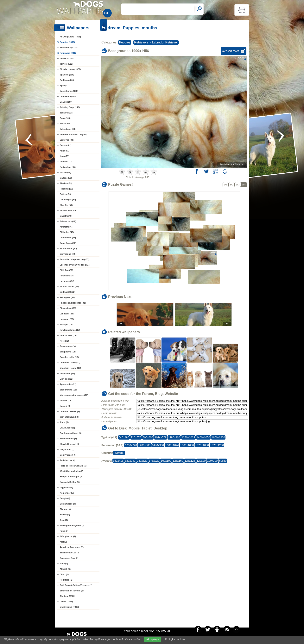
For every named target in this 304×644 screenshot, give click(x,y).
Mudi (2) (64, 563)
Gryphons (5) (66, 487)
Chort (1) (64, 574)
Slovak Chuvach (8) (70, 444)
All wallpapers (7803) (70, 37)
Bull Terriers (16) (68, 335)
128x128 (190, 461)
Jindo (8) (64, 422)
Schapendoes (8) (68, 439)
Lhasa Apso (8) (67, 428)
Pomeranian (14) (68, 346)
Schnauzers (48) (68, 221)
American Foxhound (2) (72, 547)
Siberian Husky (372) (70, 69)
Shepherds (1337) (69, 48)
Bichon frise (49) (68, 210)
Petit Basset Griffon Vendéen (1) (76, 585)
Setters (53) (66, 194)
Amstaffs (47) (66, 227)
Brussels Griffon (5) (70, 482)
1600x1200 (218, 437)
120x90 (201, 461)
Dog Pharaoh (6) (68, 455)
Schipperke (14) (68, 352)
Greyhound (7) (67, 449)
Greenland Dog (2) (69, 558)
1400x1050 (203, 437)
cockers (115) (66, 113)
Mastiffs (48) (66, 216)
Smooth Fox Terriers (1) (72, 591)
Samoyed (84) (67, 140)
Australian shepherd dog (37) (74, 259)
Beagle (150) (66, 102)
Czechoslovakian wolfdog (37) (75, 265)
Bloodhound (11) (68, 390)
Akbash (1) (65, 569)
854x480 (119, 453)
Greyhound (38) (68, 254)
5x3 (238, 185)
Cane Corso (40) (68, 243)
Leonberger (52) (68, 200)
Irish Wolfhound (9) (69, 417)
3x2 (232, 185)
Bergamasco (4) (68, 504)
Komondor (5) (67, 493)
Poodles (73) (66, 162)
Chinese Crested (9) (70, 411)
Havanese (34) (67, 281)
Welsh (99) (65, 124)
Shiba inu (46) (67, 232)
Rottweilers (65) (68, 167)
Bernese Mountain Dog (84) (73, 134)
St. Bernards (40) (68, 248)
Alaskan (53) (66, 183)
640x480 (124, 437)
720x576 (136, 437)
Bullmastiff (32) (67, 292)
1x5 (226, 185)
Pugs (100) (65, 118)
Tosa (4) (64, 520)
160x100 (166, 461)
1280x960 (174, 437)
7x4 (244, 185)
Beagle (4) (65, 498)
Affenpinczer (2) (68, 536)
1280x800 (144, 445)
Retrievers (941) (68, 53)
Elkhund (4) (66, 509)
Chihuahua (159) (68, 96)
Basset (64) (65, 172)
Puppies (125, 42)
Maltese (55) (66, 178)
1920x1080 (202, 445)
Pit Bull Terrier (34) (69, 287)
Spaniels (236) (67, 75)
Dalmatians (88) (68, 129)
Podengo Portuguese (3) (72, 525)
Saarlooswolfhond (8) (71, 433)
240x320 (142, 461)
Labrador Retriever (165, 42)
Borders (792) (67, 58)
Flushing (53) (66, 189)
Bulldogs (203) (67, 80)
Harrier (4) (65, 515)
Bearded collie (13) (69, 357)
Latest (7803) (66, 602)
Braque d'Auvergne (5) (71, 477)
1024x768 (161, 437)
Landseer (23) (67, 314)
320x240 (130, 461)
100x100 (212, 461)
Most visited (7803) (69, 607)
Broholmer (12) (67, 373)
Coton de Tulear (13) (70, 363)
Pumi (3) (64, 531)
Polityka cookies (175, 639)
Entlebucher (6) (67, 460)
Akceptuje (152, 639)
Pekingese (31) (67, 297)
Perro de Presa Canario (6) (73, 466)
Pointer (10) (66, 401)
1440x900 (158, 445)
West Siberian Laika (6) (71, 471)
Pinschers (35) (67, 276)
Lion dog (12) (66, 379)
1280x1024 (188, 437)
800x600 (148, 437)
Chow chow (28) (68, 308)
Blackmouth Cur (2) (70, 553)
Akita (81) (65, 151)
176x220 (154, 461)
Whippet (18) (66, 325)
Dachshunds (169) (69, 91)
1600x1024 (172, 445)
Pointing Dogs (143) (70, 107)
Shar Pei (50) (66, 205)
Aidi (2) (63, 542)
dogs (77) (64, 156)
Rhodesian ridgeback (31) (73, 303)
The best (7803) (67, 596)
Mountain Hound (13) (70, 368)
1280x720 (131, 445)
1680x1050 (187, 445)
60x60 (223, 461)
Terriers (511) (66, 64)
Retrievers (141, 42)
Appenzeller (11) (68, 384)
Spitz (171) (65, 86)
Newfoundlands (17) (70, 330)
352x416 (118, 461)
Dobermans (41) (68, 238)
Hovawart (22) (67, 319)
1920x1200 (217, 445)
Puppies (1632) (67, 42)
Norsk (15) (65, 341)
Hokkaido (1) (66, 580)
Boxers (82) (66, 145)
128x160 (178, 461)
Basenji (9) (65, 406)
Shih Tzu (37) (66, 270)
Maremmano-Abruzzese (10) (74, 395)
